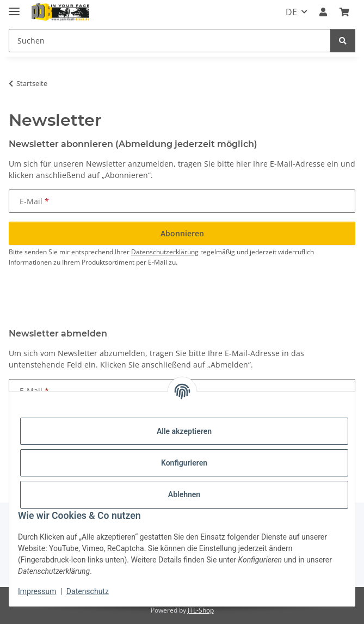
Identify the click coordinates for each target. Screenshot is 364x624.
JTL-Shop (201, 610)
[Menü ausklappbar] (14, 7)
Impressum (37, 591)
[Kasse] (344, 12)
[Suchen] (170, 41)
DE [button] (291, 12)
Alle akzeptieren (184, 431)
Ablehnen (184, 494)
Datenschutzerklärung (165, 252)
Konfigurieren (184, 463)
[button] (323, 12)
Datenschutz (88, 591)
